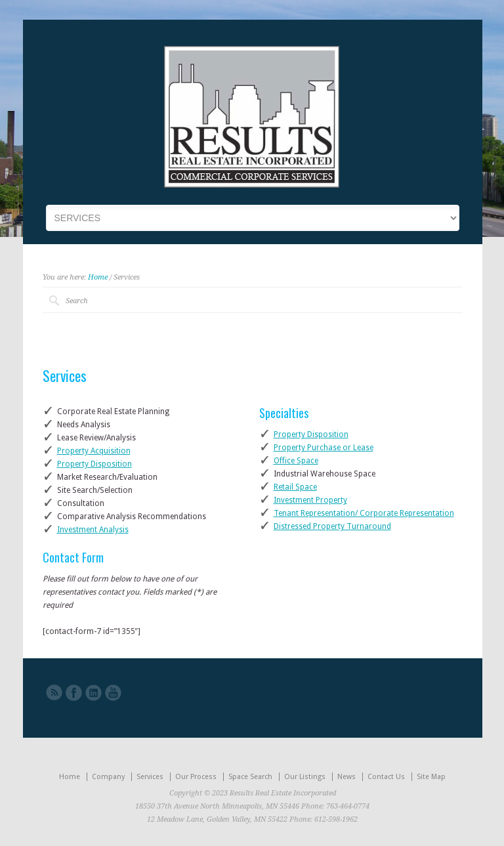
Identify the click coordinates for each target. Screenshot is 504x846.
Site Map (431, 777)
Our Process (196, 777)
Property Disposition (94, 464)
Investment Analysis (93, 530)
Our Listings (305, 777)
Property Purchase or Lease (324, 448)
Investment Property (310, 500)
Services (150, 777)
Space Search (250, 777)
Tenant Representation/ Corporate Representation (364, 513)
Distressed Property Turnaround (332, 526)
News (346, 777)
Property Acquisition (94, 451)
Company (108, 777)
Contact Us (386, 777)
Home (98, 277)
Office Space (296, 461)
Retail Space (295, 487)
